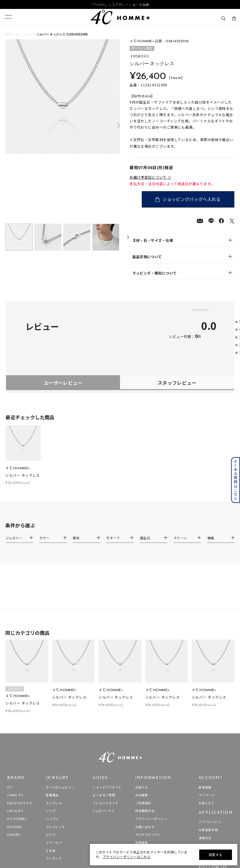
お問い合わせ (145, 753)
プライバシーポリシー (151, 745)
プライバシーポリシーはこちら (127, 857)
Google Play (208, 780)
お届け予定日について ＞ (151, 177)
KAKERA (14, 761)
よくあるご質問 (104, 721)
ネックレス (24, 34)
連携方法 (205, 764)
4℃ (10, 713)
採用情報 (142, 769)
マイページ (207, 721)
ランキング (54, 784)
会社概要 (142, 721)
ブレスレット (56, 753)
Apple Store (208, 772)
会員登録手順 (208, 756)
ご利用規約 (143, 729)
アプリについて (210, 748)
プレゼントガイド (105, 729)
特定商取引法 (145, 737)
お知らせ (142, 713)
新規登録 (205, 713)
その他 (51, 777)
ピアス (51, 761)
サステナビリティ (148, 761)
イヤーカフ (54, 769)
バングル (52, 745)
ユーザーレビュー (63, 309)
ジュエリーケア (104, 737)
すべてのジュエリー (60, 713)
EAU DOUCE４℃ (20, 729)
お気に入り (207, 729)
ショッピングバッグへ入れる (193, 199)
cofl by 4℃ (15, 737)
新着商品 (52, 721)
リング (51, 737)
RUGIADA (14, 753)
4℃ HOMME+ (17, 745)
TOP (8, 34)
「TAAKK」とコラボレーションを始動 (120, 4)
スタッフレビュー (177, 309)
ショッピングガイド (107, 713)
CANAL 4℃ (15, 721)
